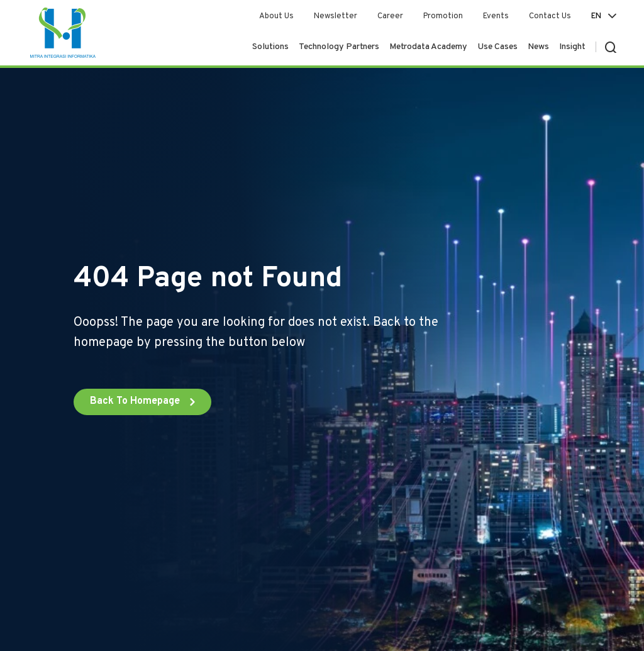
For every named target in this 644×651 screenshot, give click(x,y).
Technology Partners (339, 47)
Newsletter (336, 16)
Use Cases (497, 47)
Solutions (270, 47)
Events (496, 16)
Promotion (443, 16)
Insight (572, 47)
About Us (276, 16)
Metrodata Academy (428, 47)
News (538, 47)
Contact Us (550, 16)
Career (390, 16)
